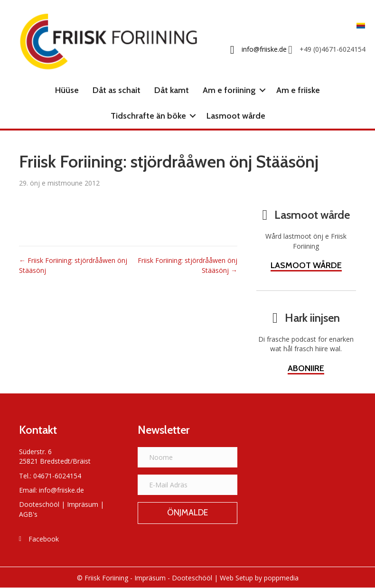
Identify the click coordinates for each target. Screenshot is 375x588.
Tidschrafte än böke (148, 116)
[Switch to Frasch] (358, 25)
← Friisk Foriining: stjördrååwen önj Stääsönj (73, 265)
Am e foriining (229, 90)
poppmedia (281, 578)
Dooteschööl (39, 504)
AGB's (28, 514)
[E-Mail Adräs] (187, 485)
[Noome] (187, 457)
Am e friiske (298, 90)
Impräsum (83, 504)
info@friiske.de (61, 490)
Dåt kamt (172, 90)
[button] (262, 90)
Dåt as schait (117, 90)
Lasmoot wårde (236, 116)
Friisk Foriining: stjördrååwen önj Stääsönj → (187, 265)
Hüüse (67, 90)
